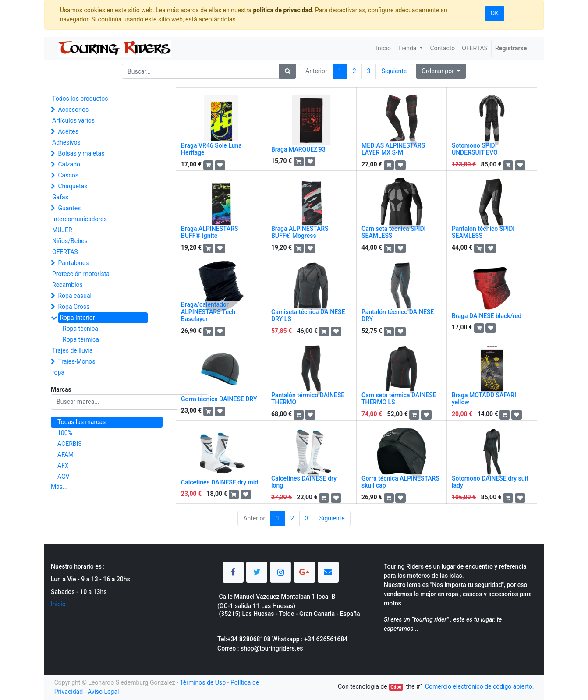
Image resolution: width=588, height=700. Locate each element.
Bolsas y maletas (81, 153)
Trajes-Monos (76, 361)
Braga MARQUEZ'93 (298, 149)
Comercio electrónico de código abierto (479, 686)
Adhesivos (66, 142)
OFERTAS (65, 252)
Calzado (69, 164)
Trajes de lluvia (73, 350)
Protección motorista (81, 274)
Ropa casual (74, 296)
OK (495, 13)
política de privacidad (282, 10)
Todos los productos (80, 99)
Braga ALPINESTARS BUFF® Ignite (210, 232)
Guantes (69, 208)
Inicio (58, 604)
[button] (441, 71)
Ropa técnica (80, 329)
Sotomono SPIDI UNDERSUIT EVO (475, 149)
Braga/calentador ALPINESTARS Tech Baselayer (208, 312)
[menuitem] (383, 48)
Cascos (68, 175)
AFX (63, 466)
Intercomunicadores (80, 219)
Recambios (67, 285)
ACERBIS (70, 444)
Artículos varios (73, 120)
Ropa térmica (81, 339)
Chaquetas (73, 186)
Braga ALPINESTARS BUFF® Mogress (300, 232)
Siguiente (394, 71)
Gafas (60, 197)
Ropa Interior (77, 318)
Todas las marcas (81, 422)
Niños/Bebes (70, 241)
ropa (58, 372)
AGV (64, 477)
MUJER (62, 230)
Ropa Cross (74, 307)
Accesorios (73, 110)
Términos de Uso (203, 682)
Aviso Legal (103, 692)
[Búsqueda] (288, 71)
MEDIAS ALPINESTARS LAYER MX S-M (393, 149)
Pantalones (73, 263)
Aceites (68, 131)
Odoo (396, 687)
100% (65, 433)
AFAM (66, 455)
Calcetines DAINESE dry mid (220, 482)
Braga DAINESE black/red (487, 316)
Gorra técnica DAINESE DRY (219, 399)
